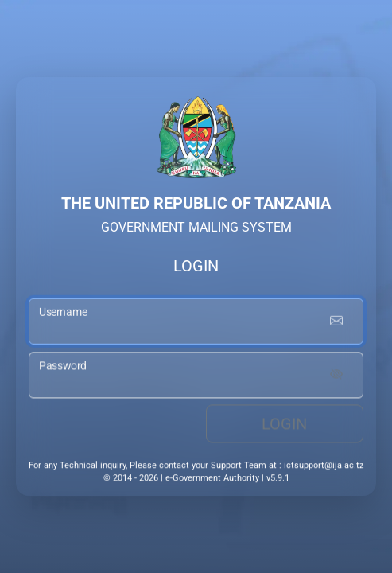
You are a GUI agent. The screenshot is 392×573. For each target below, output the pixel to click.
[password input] (196, 377)
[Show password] (336, 377)
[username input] (196, 323)
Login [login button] (284, 426)
